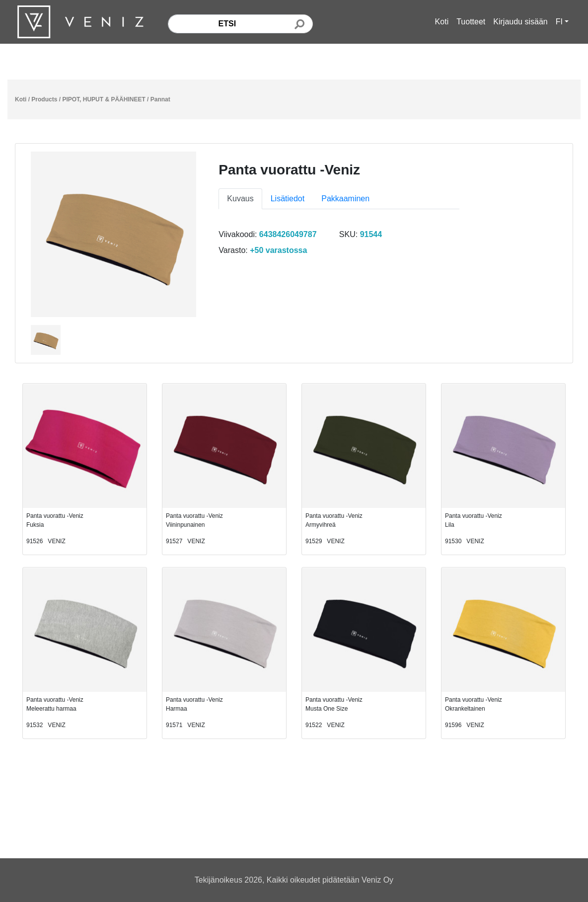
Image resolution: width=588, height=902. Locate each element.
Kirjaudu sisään (520, 22)
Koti (442, 22)
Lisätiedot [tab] (288, 199)
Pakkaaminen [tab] (345, 199)
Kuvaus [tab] (240, 199)
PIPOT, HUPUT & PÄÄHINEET (104, 99)
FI (559, 22)
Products (44, 99)
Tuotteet (471, 22)
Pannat (160, 99)
